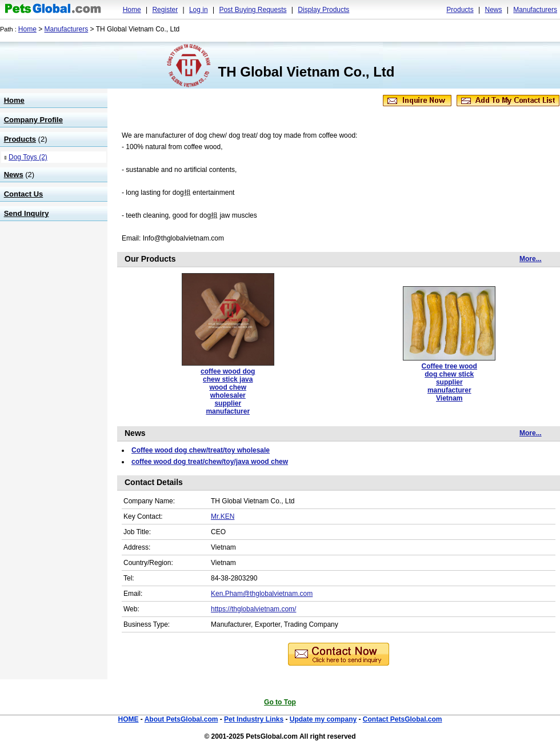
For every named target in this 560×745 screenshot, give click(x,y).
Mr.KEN (223, 516)
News (493, 10)
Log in (199, 10)
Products (460, 10)
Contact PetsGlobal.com (403, 719)
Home (132, 10)
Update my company (323, 719)
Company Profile (33, 120)
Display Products (323, 10)
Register (165, 10)
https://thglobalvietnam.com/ (253, 609)
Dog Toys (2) (28, 157)
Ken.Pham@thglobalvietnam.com (262, 594)
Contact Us (24, 194)
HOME (128, 719)
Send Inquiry (27, 213)
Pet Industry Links (254, 719)
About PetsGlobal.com (181, 719)
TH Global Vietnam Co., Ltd (307, 72)
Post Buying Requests (253, 10)
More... (531, 259)
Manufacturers (535, 10)
